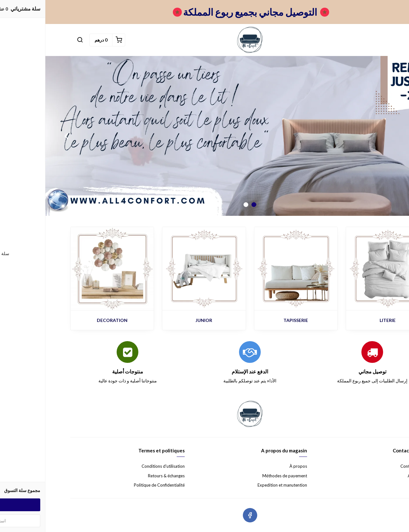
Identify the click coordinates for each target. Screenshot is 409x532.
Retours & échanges (121, 476)
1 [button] (208, 205)
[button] (35, 40)
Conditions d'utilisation (118, 466)
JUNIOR (158, 320)
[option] (204, 136)
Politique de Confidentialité (114, 485)
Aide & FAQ (373, 476)
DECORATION (67, 320)
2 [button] (201, 205)
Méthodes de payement (239, 476)
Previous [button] (388, 136)
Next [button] (21, 136)
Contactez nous (370, 466)
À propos (253, 466)
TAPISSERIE (250, 320)
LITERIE (342, 320)
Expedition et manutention (237, 485)
